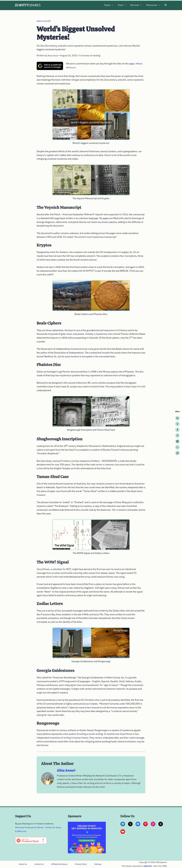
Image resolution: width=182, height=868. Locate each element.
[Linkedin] (177, 418)
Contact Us (36, 862)
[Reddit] (177, 441)
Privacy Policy (75, 862)
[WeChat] (177, 453)
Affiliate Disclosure (55, 862)
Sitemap (90, 862)
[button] (112, 5)
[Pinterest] (177, 436)
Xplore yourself (44, 21)
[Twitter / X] (177, 424)
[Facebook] (177, 430)
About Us (22, 862)
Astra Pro (147, 864)
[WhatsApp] (177, 447)
